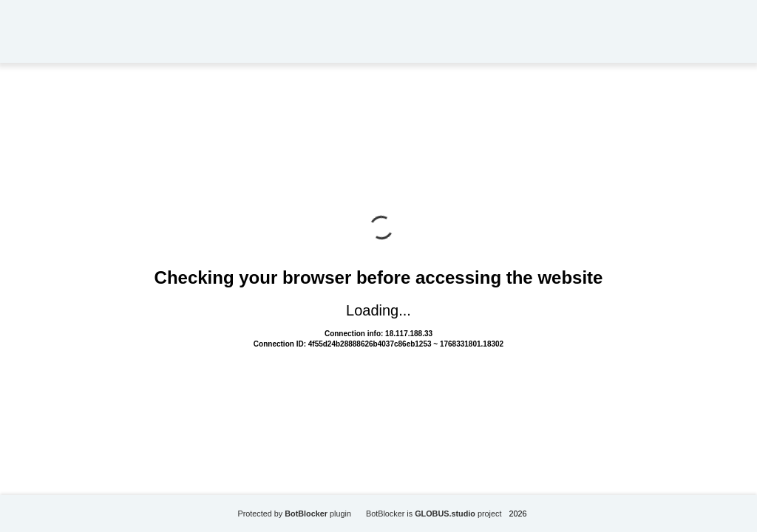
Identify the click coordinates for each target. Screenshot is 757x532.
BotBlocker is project (434, 514)
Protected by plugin (294, 514)
